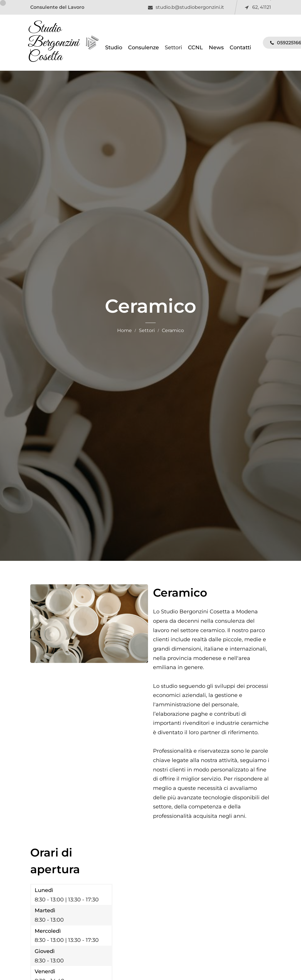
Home (125, 331)
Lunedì (44, 891)
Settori (147, 331)
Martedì (45, 911)
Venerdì (45, 972)
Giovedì (45, 952)
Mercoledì (48, 931)
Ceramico (173, 331)
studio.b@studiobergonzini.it (190, 7)
